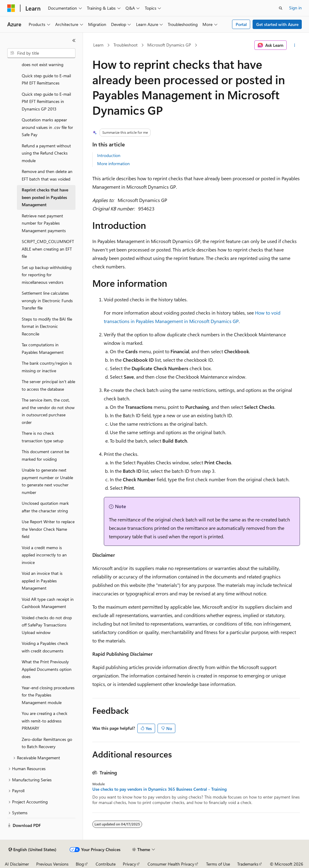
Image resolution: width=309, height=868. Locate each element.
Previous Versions (52, 864)
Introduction (109, 155)
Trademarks (248, 864)
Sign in (295, 8)
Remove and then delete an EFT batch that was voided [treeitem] (47, 175)
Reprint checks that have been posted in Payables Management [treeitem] (45, 197)
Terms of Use (218, 864)
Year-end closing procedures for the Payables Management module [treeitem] (48, 695)
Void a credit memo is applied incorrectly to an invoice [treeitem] (44, 555)
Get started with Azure (277, 24)
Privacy (129, 864)
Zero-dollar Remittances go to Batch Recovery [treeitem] (47, 743)
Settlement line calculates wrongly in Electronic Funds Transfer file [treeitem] (47, 300)
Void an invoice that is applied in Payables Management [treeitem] (42, 581)
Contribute (106, 864)
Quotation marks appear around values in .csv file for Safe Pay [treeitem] (47, 127)
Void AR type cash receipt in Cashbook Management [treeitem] (48, 603)
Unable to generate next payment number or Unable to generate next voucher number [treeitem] (47, 481)
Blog (80, 864)
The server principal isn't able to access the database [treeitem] (48, 385)
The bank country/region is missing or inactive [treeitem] (47, 367)
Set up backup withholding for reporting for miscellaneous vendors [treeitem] (47, 275)
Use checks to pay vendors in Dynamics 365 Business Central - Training (159, 789)
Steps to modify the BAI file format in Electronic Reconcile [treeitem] (47, 326)
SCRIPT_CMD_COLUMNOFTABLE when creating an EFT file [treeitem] (48, 249)
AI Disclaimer (17, 864)
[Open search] (281, 8)
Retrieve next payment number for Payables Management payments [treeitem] (44, 223)
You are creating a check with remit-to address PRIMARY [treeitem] (45, 721)
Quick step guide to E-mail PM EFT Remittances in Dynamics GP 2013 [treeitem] (46, 101)
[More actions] (294, 45)
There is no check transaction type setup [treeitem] (43, 437)
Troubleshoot (126, 45)
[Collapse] (74, 40)
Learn (98, 45)
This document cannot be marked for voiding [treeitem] (45, 455)
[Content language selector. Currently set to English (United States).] (32, 850)
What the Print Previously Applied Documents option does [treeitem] (47, 669)
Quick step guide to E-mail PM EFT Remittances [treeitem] (46, 79)
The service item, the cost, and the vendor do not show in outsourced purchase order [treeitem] (48, 411)
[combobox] (41, 53)
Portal (241, 24)
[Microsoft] (11, 8)
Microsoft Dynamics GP (169, 45)
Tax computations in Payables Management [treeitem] (43, 348)
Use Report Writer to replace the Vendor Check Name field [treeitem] (48, 529)
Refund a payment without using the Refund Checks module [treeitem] (46, 153)
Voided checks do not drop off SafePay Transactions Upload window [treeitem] (47, 625)
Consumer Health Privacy (171, 864)
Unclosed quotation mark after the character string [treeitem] (45, 507)
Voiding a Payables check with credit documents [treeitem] (45, 647)
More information (113, 163)
